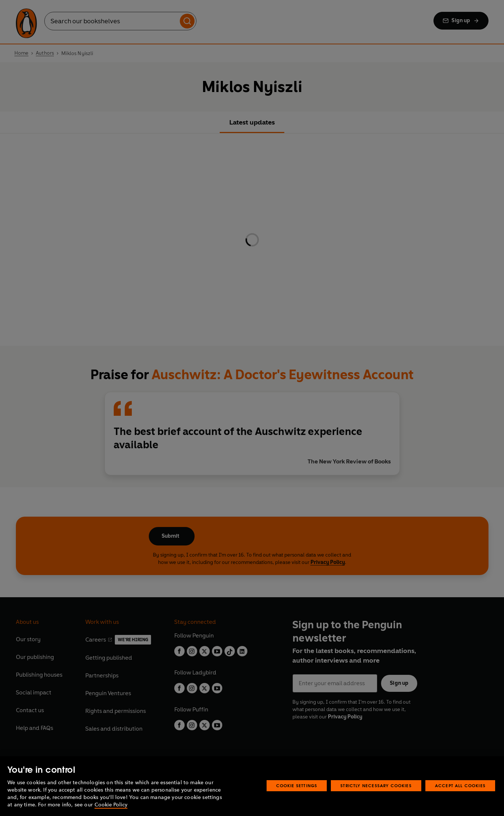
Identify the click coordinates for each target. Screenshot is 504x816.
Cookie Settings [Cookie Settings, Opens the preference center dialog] (297, 786)
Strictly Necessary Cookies (376, 786)
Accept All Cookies (460, 786)
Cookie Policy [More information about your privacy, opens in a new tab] (111, 805)
